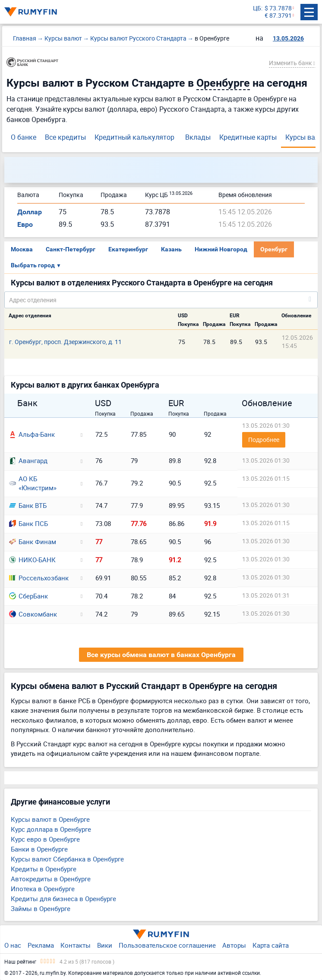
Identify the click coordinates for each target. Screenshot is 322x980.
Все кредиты (65, 137)
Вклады (198, 137)
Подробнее (264, 440)
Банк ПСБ (28, 523)
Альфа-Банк (32, 434)
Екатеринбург (128, 249)
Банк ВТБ (28, 505)
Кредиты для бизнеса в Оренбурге (63, 899)
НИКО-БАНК (32, 560)
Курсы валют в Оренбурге (50, 819)
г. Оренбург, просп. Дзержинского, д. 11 (65, 342)
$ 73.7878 (278, 8)
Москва (22, 249)
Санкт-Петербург (71, 249)
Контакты (76, 945)
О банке (24, 137)
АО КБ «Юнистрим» (33, 483)
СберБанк (28, 596)
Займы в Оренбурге (41, 908)
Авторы (234, 945)
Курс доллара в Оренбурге (51, 829)
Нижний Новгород (221, 249)
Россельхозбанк (39, 578)
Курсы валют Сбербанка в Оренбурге (67, 859)
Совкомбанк (33, 614)
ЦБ (257, 8)
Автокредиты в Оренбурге (51, 879)
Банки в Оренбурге (39, 849)
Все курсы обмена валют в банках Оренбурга (161, 655)
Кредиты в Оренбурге (44, 869)
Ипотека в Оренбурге (43, 889)
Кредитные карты (248, 137)
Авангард (28, 460)
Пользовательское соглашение (167, 945)
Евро (25, 224)
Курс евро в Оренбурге (45, 839)
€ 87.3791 (278, 16)
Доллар (30, 212)
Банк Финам (33, 542)
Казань (171, 249)
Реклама (41, 945)
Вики (105, 945)
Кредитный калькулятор (134, 137)
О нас (13, 945)
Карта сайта (271, 945)
